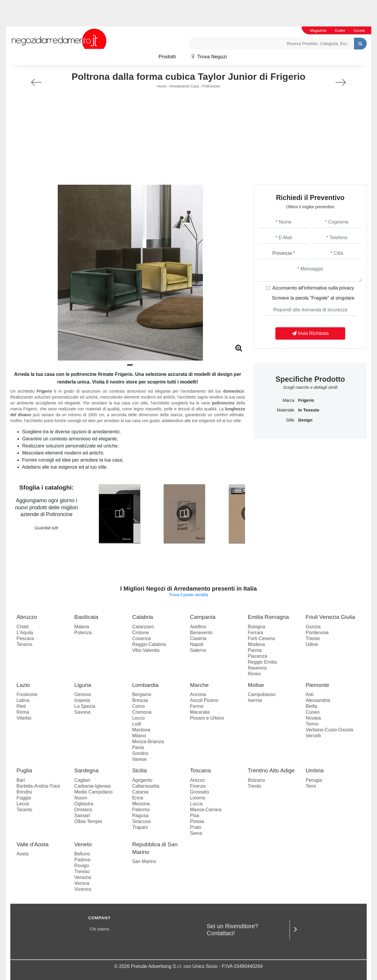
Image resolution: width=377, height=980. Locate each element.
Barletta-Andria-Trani (38, 786)
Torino (312, 724)
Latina (23, 700)
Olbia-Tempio (88, 821)
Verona (82, 883)
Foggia (24, 798)
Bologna (256, 627)
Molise (256, 685)
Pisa (195, 815)
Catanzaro (143, 627)
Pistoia (197, 821)
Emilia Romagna (268, 617)
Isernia (255, 700)
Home (162, 86)
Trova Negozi (209, 57)
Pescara (25, 638)
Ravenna (257, 668)
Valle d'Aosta (33, 844)
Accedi (359, 30)
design (305, 420)
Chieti (23, 627)
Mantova (141, 730)
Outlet (340, 30)
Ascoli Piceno (204, 700)
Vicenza (83, 889)
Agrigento (142, 780)
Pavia (138, 747)
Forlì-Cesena (261, 638)
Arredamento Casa (184, 86)
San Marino (144, 861)
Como (139, 706)
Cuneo (313, 712)
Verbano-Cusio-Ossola (329, 730)
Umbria (315, 770)
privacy (347, 288)
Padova (82, 860)
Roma (23, 712)
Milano (139, 736)
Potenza (83, 633)
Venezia (83, 877)
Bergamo (142, 694)
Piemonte (318, 685)
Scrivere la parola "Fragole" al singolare (313, 298)
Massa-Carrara (206, 810)
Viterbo (24, 718)
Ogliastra (84, 804)
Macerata (200, 712)
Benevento (201, 633)
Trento (254, 786)
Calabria (143, 617)
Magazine (318, 30)
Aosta (23, 854)
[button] (130, 365)
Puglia (24, 770)
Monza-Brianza (148, 742)
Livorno (198, 798)
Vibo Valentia (146, 650)
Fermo (197, 706)
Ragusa (140, 815)
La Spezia (85, 706)
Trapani (140, 827)
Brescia (140, 700)
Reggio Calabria (149, 644)
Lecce (23, 804)
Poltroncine (211, 86)
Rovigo (82, 866)
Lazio (23, 685)
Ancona (198, 694)
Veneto (83, 844)
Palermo (141, 810)
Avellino (198, 627)
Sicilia (140, 770)
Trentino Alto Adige (271, 770)
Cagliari (82, 780)
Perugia (314, 780)
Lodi (137, 724)
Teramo (24, 644)
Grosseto (200, 792)
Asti (310, 694)
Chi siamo (99, 929)
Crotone (141, 633)
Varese (140, 759)
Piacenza (257, 656)
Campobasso (262, 694)
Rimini (254, 674)
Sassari (82, 815)
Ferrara (255, 633)
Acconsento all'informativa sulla (313, 288)
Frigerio (306, 400)
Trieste (313, 638)
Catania (140, 792)
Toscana (200, 770)
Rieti (21, 706)
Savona (82, 712)
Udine (312, 644)
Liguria (83, 685)
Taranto (24, 810)
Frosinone (27, 694)
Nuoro (81, 798)
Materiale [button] (286, 410)
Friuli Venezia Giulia (330, 617)
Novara (313, 718)
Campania (203, 617)
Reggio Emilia (262, 662)
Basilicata (86, 617)
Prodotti (167, 57)
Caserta (198, 638)
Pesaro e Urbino (207, 718)
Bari (21, 780)
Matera (82, 627)
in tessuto (309, 410)
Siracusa (141, 821)
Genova (82, 694)
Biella (311, 706)
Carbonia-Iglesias (93, 786)
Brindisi (24, 792)
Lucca (196, 804)
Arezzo (197, 780)
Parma (255, 650)
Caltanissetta (146, 786)
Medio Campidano (93, 792)
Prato (196, 827)
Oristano (83, 810)
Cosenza (142, 638)
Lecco (139, 718)
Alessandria (318, 700)
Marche (199, 685)
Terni (311, 786)
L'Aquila (25, 633)
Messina (141, 804)
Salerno (198, 650)
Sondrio (140, 753)
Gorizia (313, 627)
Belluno (82, 854)
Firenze (198, 786)
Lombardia (145, 685)
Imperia (82, 700)
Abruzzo (27, 617)
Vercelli (313, 736)
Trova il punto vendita (188, 595)
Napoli (197, 644)
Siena (196, 833)
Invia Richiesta (310, 333)
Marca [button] (288, 400)
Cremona (142, 712)
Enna (138, 798)
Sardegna (86, 770)
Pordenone (317, 633)
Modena (256, 644)
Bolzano (256, 780)
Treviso (82, 871)
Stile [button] (290, 420)
